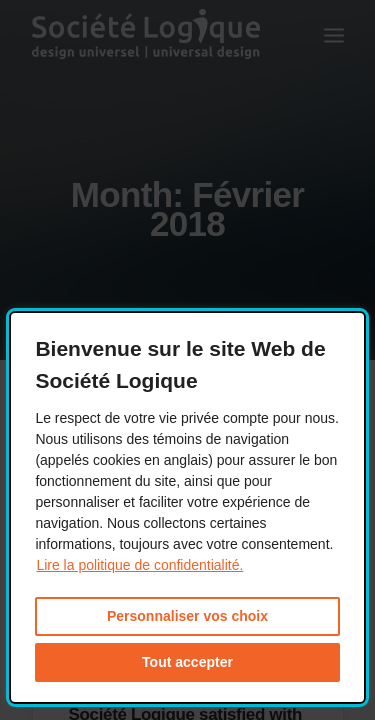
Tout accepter (187, 662)
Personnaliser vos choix (187, 616)
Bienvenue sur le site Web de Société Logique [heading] (180, 364)
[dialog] (187, 507)
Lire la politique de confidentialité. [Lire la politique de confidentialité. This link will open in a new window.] (139, 565)
